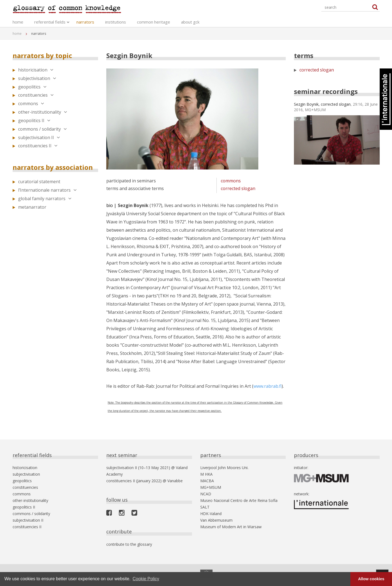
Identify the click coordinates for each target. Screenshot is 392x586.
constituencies (36, 95)
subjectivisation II (39, 137)
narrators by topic (42, 55)
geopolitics (32, 87)
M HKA (206, 474)
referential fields (50, 22)
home (18, 22)
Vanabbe (175, 481)
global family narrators (45, 199)
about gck (190, 22)
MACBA (207, 481)
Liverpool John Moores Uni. (224, 468)
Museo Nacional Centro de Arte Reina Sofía (239, 500)
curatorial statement (39, 182)
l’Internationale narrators (47, 190)
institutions (116, 22)
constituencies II (38, 146)
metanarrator (32, 207)
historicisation (36, 70)
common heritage (154, 22)
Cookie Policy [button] (146, 579)
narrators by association (53, 167)
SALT (205, 507)
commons (31, 104)
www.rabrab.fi (267, 386)
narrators (85, 22)
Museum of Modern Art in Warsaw (231, 527)
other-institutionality (43, 112)
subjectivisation (37, 78)
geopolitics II (34, 120)
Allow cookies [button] (371, 579)
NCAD (206, 494)
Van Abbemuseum (216, 520)
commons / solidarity (42, 129)
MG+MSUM (211, 487)
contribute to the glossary (129, 544)
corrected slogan (238, 188)
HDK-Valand (211, 514)
